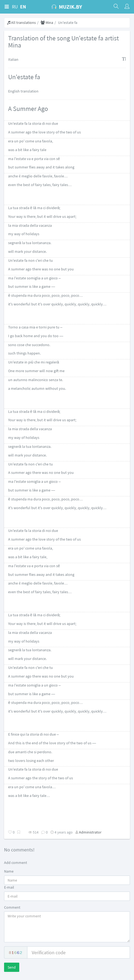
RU (15, 7)
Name (9, 871)
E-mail (9, 887)
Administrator (90, 832)
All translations (21, 23)
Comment (12, 907)
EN (23, 7)
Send (12, 967)
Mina (47, 23)
